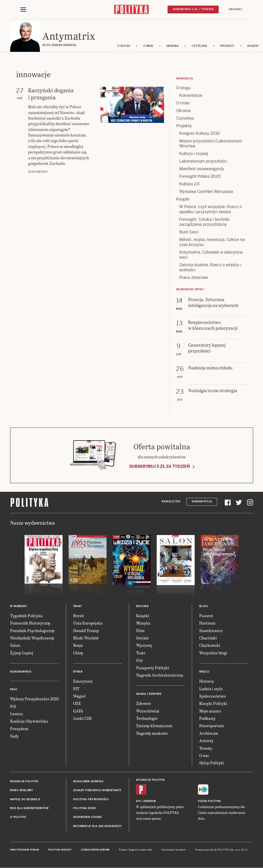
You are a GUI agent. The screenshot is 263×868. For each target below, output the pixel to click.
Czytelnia (200, 46)
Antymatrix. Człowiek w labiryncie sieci (211, 255)
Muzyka (143, 623)
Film (140, 631)
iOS (138, 801)
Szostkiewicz (211, 631)
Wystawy (144, 646)
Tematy (206, 748)
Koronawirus (21, 672)
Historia (207, 681)
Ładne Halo (146, 850)
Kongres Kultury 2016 (199, 134)
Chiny (78, 653)
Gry (139, 660)
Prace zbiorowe (194, 278)
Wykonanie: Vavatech (174, 850)
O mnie (149, 46)
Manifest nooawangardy (202, 169)
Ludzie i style (211, 689)
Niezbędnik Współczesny (32, 638)
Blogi (204, 606)
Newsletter (171, 502)
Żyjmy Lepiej (22, 653)
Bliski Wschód (86, 638)
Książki (183, 199)
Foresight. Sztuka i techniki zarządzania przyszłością (204, 222)
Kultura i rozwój (194, 154)
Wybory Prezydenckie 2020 (34, 699)
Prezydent (19, 729)
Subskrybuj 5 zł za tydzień (159, 467)
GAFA (78, 711)
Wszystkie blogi (213, 653)
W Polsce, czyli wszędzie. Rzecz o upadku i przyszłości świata (210, 209)
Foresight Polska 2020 (200, 177)
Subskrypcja (202, 502)
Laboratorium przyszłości (203, 161)
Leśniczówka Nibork (95, 850)
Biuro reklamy (22, 791)
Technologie (147, 718)
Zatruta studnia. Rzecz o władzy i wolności (210, 268)
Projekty (228, 46)
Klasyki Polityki (213, 704)
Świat (78, 606)
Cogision (134, 850)
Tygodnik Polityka (26, 616)
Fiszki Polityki (209, 801)
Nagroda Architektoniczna (160, 675)
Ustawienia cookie (88, 818)
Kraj (14, 690)
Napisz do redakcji (25, 800)
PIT (76, 689)
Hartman (207, 623)
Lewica (16, 714)
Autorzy (206, 741)
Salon (15, 646)
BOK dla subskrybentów (29, 808)
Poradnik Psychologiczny (32, 631)
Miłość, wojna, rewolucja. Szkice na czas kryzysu (212, 242)
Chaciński (208, 638)
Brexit (79, 616)
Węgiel (79, 696)
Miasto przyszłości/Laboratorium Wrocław (211, 144)
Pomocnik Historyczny (30, 623)
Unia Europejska (88, 623)
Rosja (78, 646)
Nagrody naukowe (152, 733)
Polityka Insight (60, 850)
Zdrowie (144, 704)
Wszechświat (148, 711)
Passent (206, 616)
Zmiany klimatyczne (154, 726)
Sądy (14, 736)
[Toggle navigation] (23, 10)
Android (150, 801)
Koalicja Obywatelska (29, 721)
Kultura (143, 606)
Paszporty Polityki (153, 668)
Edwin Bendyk (38, 172)
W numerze (19, 606)
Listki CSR (82, 718)
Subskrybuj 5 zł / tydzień (193, 9)
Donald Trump (86, 631)
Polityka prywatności (91, 800)
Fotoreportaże (212, 726)
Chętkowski (210, 646)
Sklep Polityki (212, 763)
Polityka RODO (85, 808)
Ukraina (173, 46)
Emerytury (83, 681)
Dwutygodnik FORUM (25, 850)
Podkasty (207, 718)
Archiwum (209, 733)
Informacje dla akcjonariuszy (98, 826)
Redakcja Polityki (24, 782)
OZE (77, 704)
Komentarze (191, 96)
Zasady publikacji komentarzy (97, 791)
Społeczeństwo (213, 696)
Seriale (143, 638)
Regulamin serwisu (88, 782)
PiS (13, 707)
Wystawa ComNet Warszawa (206, 192)
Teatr (141, 653)
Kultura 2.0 (189, 184)
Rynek (78, 672)
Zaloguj (235, 9)
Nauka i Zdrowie (149, 694)
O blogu (124, 46)
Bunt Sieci (189, 232)
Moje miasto (210, 711)
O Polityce (18, 818)
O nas (204, 756)
